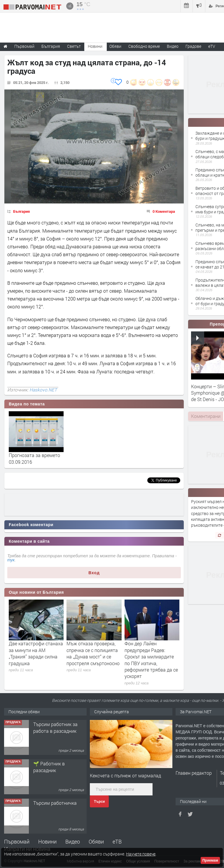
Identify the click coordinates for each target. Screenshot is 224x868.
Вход (94, 573)
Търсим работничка (55, 803)
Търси (99, 802)
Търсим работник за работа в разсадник (55, 727)
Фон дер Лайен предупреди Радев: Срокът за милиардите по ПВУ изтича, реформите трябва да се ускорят (151, 660)
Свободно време (144, 46)
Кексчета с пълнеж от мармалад (125, 775)
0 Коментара (164, 211)
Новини (95, 46)
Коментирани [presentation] (206, 416)
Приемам (210, 860)
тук (11, 560)
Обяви (96, 841)
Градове (193, 46)
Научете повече (141, 854)
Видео (73, 841)
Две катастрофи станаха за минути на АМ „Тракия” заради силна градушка (36, 653)
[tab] (206, 416)
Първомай (17, 841)
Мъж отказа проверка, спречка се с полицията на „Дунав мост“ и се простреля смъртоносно (93, 653)
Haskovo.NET (43, 390)
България (21, 211)
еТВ (117, 841)
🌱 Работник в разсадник (49, 767)
